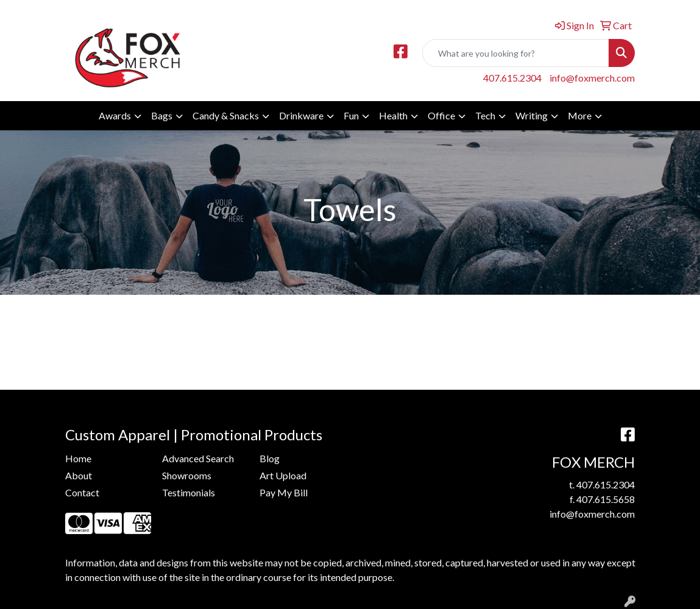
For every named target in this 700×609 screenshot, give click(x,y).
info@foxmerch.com (592, 78)
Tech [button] (485, 115)
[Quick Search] (516, 53)
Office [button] (441, 115)
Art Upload (283, 475)
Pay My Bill (284, 492)
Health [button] (393, 115)
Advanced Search (198, 458)
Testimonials (189, 492)
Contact (82, 492)
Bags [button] (162, 115)
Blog (270, 458)
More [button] (580, 115)
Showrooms (187, 475)
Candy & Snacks (226, 115)
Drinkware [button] (301, 115)
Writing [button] (532, 115)
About (79, 475)
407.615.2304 (512, 78)
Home (78, 458)
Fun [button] (351, 115)
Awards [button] (115, 115)
